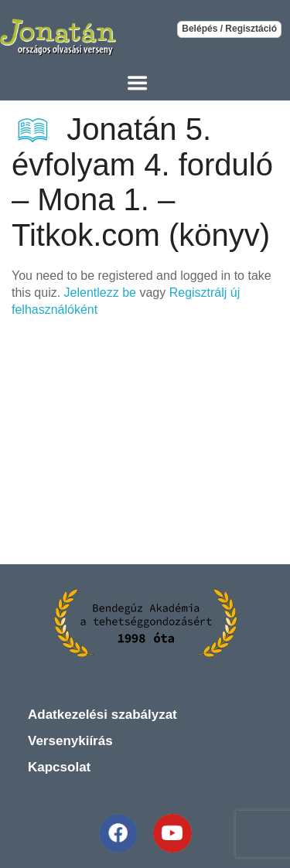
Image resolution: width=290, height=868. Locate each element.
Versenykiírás (70, 741)
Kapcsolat (59, 767)
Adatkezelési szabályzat (102, 715)
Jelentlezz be (100, 293)
